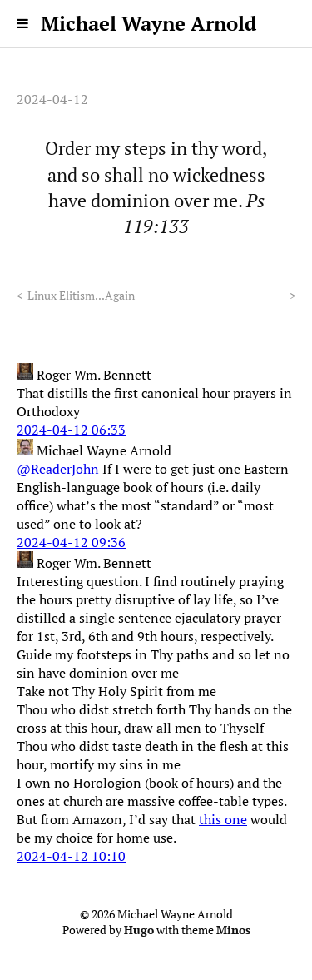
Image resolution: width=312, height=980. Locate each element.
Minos (233, 930)
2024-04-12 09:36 (71, 542)
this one (223, 819)
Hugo (139, 930)
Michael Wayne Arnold (149, 23)
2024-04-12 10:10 (71, 856)
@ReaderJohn (58, 469)
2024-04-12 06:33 (71, 430)
